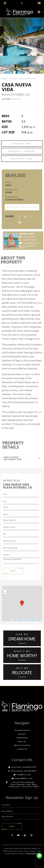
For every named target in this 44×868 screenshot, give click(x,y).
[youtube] (18, 835)
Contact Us (22, 749)
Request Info (22, 144)
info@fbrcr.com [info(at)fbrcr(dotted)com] (24, 775)
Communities (22, 738)
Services (22, 734)
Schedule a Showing (22, 151)
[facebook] (12, 835)
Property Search (22, 730)
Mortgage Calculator (22, 207)
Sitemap (33, 851)
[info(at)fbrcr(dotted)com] (39, 3)
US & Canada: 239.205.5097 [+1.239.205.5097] (24, 771)
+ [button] (5, 589)
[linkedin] (25, 835)
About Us (22, 742)
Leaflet (14, 620)
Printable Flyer (22, 159)
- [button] (5, 593)
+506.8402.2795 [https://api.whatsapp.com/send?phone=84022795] (34, 237)
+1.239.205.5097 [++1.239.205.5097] (34, 240)
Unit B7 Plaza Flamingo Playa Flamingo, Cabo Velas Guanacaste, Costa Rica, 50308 (24, 785)
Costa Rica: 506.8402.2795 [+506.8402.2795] (24, 767)
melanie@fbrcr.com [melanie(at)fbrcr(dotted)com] (36, 243)
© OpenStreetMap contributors (33, 620)
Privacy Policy (23, 851)
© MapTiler (21, 620)
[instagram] (31, 835)
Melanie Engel (32, 234)
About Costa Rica (22, 745)
